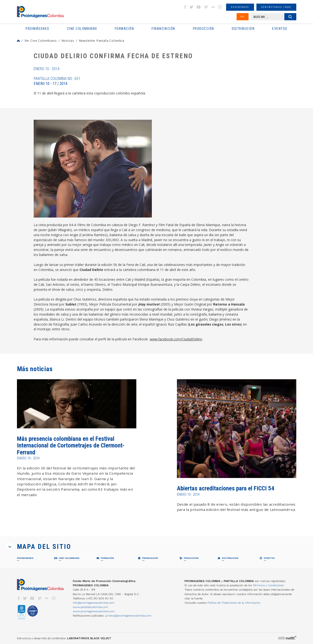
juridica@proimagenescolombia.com (128, 616)
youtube (199, 7)
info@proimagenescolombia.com (94, 603)
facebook (185, 7)
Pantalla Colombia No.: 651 (57, 81)
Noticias (68, 41)
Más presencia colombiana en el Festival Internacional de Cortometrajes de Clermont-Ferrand (71, 446)
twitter (191, 7)
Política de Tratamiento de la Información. (234, 603)
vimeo (206, 7)
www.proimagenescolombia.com (94, 611)
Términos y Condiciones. (269, 585)
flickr (213, 7)
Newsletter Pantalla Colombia (102, 41)
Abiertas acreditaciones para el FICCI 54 (226, 488)
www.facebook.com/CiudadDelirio (176, 339)
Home (18, 41)
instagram (220, 7)
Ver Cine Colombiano (41, 41)
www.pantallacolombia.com (90, 607)
